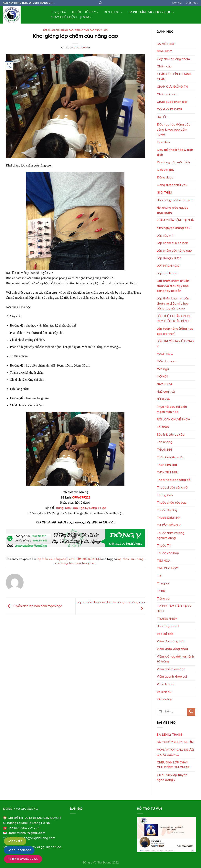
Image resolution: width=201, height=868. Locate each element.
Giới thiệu (192, 3)
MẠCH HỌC (165, 354)
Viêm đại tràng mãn (171, 641)
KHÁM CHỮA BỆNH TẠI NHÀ (71, 17)
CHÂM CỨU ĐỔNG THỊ (173, 87)
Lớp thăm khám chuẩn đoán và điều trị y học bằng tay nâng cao (173, 304)
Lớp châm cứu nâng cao (58, 30)
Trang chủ (58, 12)
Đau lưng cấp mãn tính (173, 162)
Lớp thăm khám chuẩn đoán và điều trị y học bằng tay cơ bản (173, 286)
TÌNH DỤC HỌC (168, 568)
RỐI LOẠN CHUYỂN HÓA (173, 420)
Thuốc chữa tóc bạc (172, 503)
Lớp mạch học (167, 273)
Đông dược (165, 178)
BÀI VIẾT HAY (166, 44)
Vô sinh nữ (164, 692)
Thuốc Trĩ (164, 546)
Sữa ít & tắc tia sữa (171, 435)
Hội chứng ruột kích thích (175, 200)
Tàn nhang (165, 442)
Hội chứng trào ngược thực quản (173, 210)
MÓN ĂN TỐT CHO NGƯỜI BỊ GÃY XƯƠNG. (175, 752)
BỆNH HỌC (113, 12)
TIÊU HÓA (164, 561)
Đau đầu (163, 142)
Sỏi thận (163, 427)
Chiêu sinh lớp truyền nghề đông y (172, 778)
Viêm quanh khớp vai (172, 677)
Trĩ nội (161, 591)
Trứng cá (163, 599)
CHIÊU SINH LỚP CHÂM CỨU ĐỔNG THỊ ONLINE (173, 765)
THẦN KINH (164, 450)
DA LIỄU (162, 117)
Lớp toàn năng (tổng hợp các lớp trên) (175, 331)
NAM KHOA (164, 384)
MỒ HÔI (162, 377)
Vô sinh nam (165, 684)
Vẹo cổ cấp (165, 634)
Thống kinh (165, 495)
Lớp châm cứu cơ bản (172, 243)
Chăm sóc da (167, 94)
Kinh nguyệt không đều (174, 228)
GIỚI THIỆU (164, 193)
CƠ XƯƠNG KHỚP (169, 110)
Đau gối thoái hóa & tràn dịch (175, 152)
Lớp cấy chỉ (165, 236)
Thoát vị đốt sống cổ (172, 488)
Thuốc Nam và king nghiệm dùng (171, 536)
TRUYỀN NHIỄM (167, 619)
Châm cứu (164, 67)
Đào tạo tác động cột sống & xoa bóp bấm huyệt (173, 130)
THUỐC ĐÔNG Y (85, 12)
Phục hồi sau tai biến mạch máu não (172, 409)
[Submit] (191, 712)
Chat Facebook (19, 850)
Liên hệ (177, 3)
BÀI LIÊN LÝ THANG (170, 735)
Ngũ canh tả (166, 392)
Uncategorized (168, 626)
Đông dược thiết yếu (172, 185)
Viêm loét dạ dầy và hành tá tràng (175, 659)
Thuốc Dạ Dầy (167, 510)
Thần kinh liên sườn (171, 457)
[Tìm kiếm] (100, 3)
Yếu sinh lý (164, 699)
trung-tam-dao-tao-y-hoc (78, 563)
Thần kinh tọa (167, 465)
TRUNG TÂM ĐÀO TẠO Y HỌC (151, 12)
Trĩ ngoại (163, 584)
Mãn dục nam (167, 362)
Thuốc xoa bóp (168, 553)
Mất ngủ (163, 369)
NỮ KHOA (163, 399)
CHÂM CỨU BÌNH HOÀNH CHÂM (174, 77)
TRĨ (159, 576)
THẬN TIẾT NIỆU (168, 473)
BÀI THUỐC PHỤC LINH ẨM (175, 742)
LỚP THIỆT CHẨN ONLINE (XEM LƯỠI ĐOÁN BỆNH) (174, 319)
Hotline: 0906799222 (23, 859)
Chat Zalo (15, 841)
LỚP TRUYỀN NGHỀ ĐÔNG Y (175, 344)
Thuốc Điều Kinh (169, 518)
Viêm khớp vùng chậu (172, 649)
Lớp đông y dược (169, 258)
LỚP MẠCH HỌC (168, 266)
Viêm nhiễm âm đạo (171, 669)
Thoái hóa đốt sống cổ (174, 480)
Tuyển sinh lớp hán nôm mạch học (34, 606)
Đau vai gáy (166, 170)
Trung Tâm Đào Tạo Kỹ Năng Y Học (81, 508)
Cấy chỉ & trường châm (173, 59)
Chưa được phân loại (172, 102)
